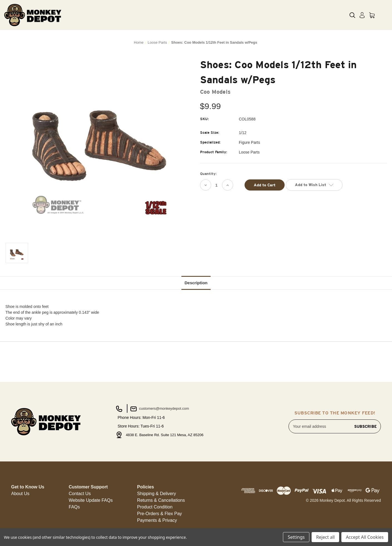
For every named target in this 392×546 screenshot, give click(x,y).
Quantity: (208, 174)
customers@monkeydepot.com (159, 409)
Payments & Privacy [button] (157, 520)
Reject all (325, 537)
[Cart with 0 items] (372, 15)
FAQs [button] (74, 507)
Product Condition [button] (155, 507)
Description (196, 283)
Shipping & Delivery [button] (157, 494)
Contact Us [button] (80, 494)
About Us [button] (20, 494)
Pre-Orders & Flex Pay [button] (160, 514)
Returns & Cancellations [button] (161, 500)
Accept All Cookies (365, 537)
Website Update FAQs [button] (91, 500)
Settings (296, 537)
